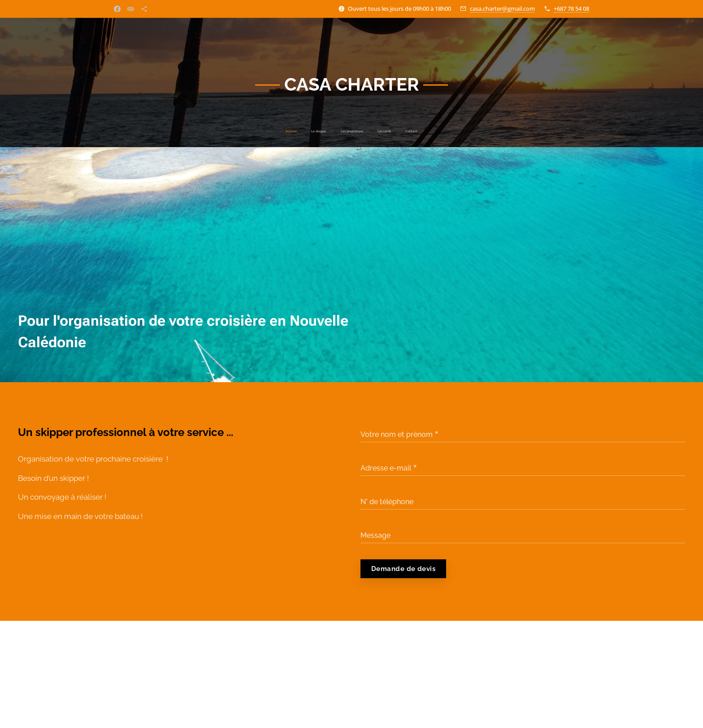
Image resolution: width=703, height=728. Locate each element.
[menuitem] (326, 131)
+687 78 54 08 (571, 9)
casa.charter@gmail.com (502, 9)
